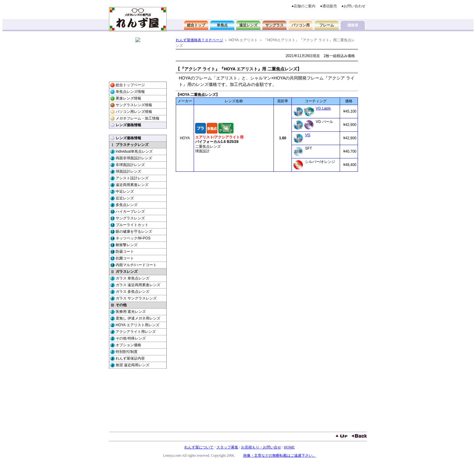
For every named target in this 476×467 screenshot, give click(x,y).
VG (308, 135)
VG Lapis (323, 108)
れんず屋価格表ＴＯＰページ (199, 40)
